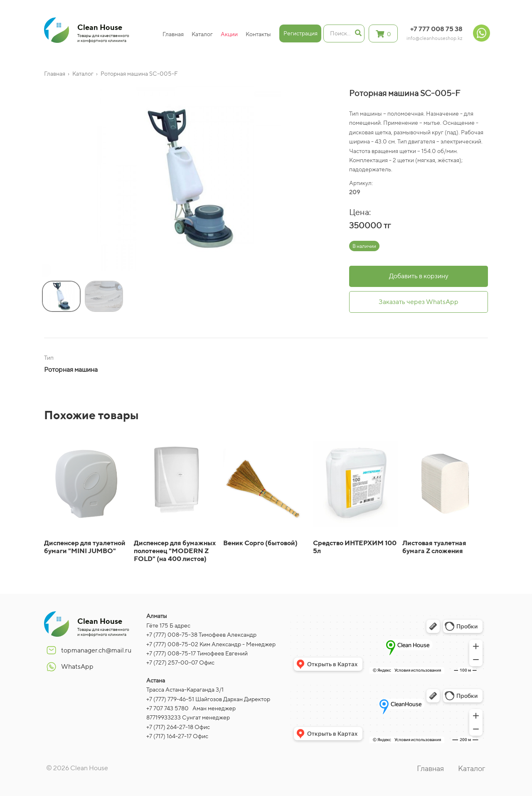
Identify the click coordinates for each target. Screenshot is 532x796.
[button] (44, 272)
